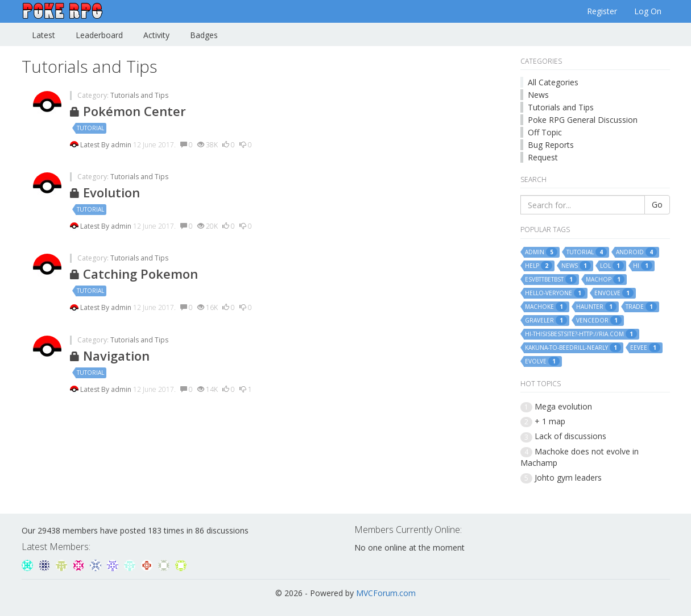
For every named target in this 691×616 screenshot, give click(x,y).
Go (657, 204)
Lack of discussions (570, 436)
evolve (542, 361)
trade (641, 307)
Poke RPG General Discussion (583, 120)
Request (543, 157)
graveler (546, 320)
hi (643, 266)
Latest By (96, 145)
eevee (645, 348)
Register (602, 11)
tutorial (90, 128)
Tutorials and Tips (139, 95)
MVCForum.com (386, 593)
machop (605, 279)
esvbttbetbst (551, 279)
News (538, 95)
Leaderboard (99, 35)
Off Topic (545, 132)
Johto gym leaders (568, 477)
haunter (596, 307)
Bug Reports (551, 145)
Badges (204, 35)
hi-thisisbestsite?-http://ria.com (581, 334)
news (576, 266)
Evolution (105, 192)
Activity (156, 35)
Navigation (110, 355)
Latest (44, 35)
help (539, 266)
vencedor (599, 320)
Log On (648, 11)
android (636, 252)
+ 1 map (550, 421)
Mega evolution (563, 406)
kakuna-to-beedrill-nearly (573, 348)
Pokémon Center (128, 111)
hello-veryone (555, 293)
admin (122, 145)
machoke (546, 307)
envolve (614, 293)
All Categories (553, 82)
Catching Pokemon (134, 274)
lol (612, 266)
